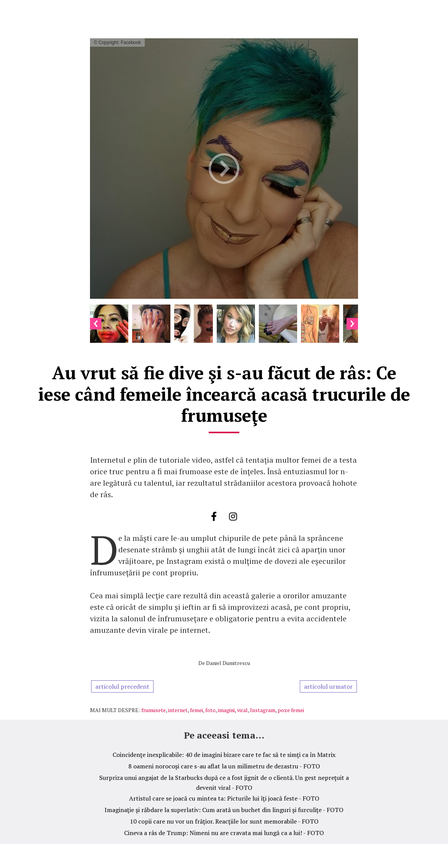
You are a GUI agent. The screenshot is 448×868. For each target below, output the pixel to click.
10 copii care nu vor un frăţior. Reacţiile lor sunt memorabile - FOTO (224, 821)
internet (178, 710)
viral (242, 710)
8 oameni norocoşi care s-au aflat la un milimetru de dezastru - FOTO (224, 766)
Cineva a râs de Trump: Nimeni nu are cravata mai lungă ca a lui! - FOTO (224, 833)
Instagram (263, 710)
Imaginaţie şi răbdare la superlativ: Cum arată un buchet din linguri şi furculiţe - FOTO (224, 810)
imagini (226, 710)
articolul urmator (328, 686)
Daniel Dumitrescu (228, 663)
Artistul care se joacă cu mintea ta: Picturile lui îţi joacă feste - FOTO (224, 798)
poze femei (291, 710)
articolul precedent (122, 686)
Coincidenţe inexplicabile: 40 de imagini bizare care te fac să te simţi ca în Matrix (224, 755)
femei (196, 710)
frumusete (154, 710)
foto (210, 710)
